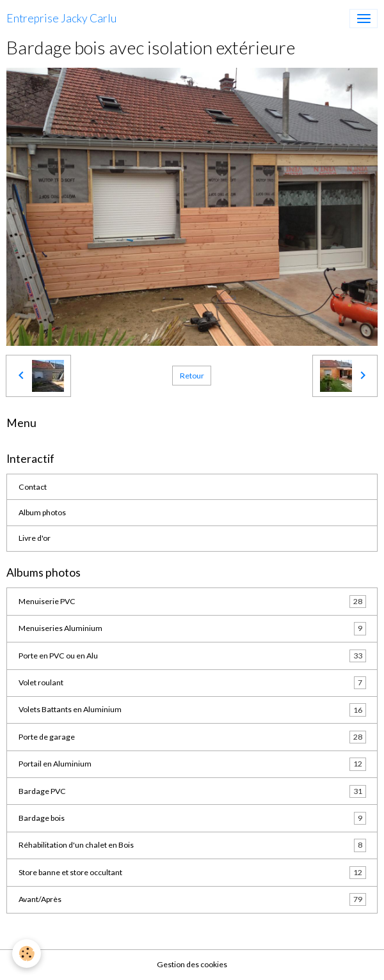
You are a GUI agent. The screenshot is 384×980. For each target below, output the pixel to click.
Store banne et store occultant (192, 873)
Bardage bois (192, 818)
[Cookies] (27, 953)
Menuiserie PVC (192, 602)
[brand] (61, 19)
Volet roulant (192, 683)
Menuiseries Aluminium (192, 628)
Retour (192, 376)
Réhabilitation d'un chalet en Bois (192, 845)
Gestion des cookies (192, 964)
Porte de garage (192, 737)
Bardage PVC (192, 791)
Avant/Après (192, 899)
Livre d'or (35, 538)
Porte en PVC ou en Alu (192, 656)
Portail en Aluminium (192, 764)
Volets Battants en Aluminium (192, 710)
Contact (33, 487)
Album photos (42, 512)
